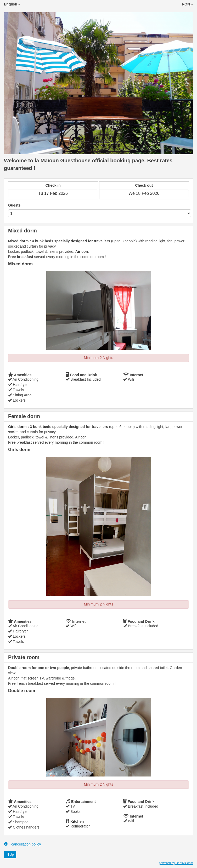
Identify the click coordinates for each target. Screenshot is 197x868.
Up (10, 855)
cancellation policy (22, 844)
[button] (18, 83)
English (12, 4)
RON (187, 4)
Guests (14, 205)
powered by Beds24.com (176, 863)
